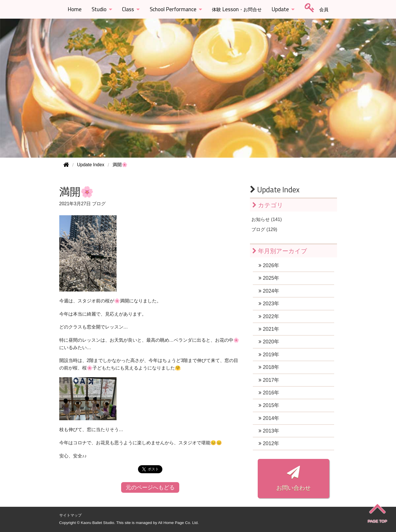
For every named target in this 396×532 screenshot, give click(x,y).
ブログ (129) (264, 229)
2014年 (269, 418)
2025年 (269, 278)
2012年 (269, 443)
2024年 (269, 291)
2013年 (269, 431)
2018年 (269, 367)
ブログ (99, 204)
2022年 (269, 316)
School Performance (173, 9)
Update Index (275, 189)
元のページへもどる (150, 487)
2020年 (269, 342)
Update (280, 9)
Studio (99, 9)
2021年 (269, 329)
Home (75, 9)
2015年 (269, 405)
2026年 (269, 265)
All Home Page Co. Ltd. (178, 523)
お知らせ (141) (267, 219)
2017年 (269, 380)
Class (128, 9)
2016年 (269, 393)
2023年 (269, 304)
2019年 (269, 355)
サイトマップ (70, 515)
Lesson (237, 9)
